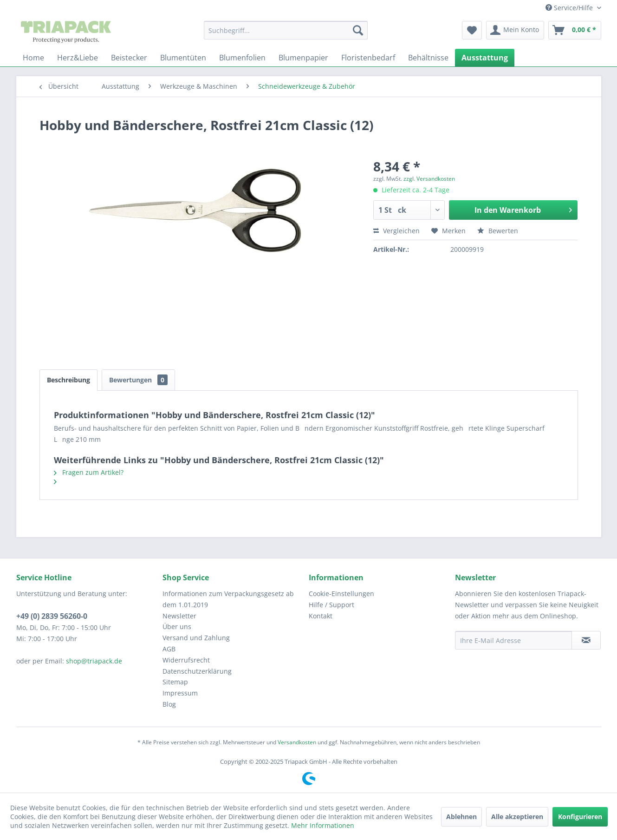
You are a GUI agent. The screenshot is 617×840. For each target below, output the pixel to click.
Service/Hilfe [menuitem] (570, 8)
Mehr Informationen (323, 825)
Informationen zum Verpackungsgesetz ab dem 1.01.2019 (228, 599)
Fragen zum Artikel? (89, 472)
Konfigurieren (580, 817)
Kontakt (321, 616)
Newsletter (179, 616)
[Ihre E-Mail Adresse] (513, 640)
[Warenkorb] (575, 30)
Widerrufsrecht (186, 660)
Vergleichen (396, 231)
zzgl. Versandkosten (429, 179)
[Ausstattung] (485, 58)
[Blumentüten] (183, 58)
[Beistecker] (129, 58)
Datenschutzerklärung (197, 671)
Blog (169, 704)
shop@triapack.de (94, 661)
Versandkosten (297, 742)
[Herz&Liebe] (78, 58)
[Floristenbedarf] (368, 58)
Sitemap (175, 682)
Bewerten (498, 231)
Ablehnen (461, 817)
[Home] (33, 58)
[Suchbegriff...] (286, 30)
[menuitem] (286, 30)
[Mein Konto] (515, 30)
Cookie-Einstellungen (341, 594)
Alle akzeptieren (517, 817)
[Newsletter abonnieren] (586, 640)
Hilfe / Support (331, 605)
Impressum (180, 693)
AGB (169, 649)
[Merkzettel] (472, 30)
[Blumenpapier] (303, 58)
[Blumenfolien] (242, 58)
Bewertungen (138, 380)
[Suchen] (358, 30)
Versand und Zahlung (196, 638)
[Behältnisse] (428, 58)
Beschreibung (68, 380)
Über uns (177, 627)
